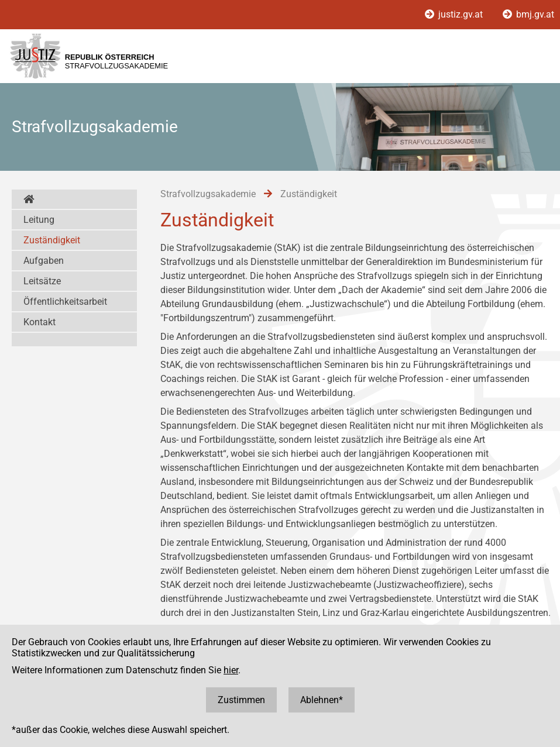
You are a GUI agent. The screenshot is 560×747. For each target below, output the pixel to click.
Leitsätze (42, 281)
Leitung (39, 220)
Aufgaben (44, 261)
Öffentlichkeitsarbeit (65, 302)
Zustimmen (241, 700)
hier (231, 670)
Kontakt (39, 322)
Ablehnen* (322, 700)
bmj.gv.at (528, 14)
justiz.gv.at (455, 14)
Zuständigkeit (52, 240)
